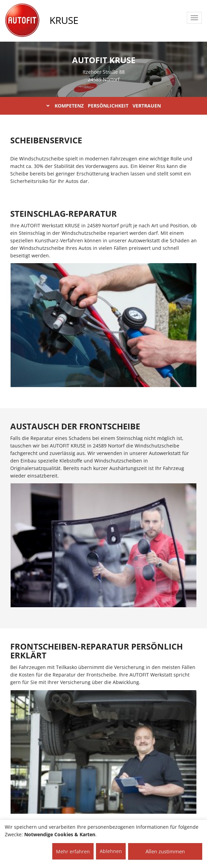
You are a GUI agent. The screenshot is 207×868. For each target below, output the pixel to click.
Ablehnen (111, 851)
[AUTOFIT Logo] (22, 20)
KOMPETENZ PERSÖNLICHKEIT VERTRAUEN (104, 106)
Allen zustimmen (165, 851)
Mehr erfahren (73, 851)
